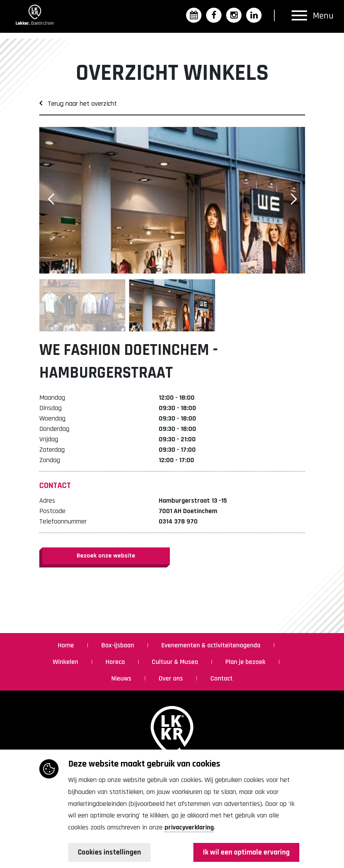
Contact (222, 678)
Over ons (172, 678)
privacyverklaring (189, 827)
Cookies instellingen (110, 853)
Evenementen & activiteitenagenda (212, 645)
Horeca (116, 662)
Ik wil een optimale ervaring (245, 853)
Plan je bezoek (246, 662)
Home (67, 645)
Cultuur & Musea (176, 662)
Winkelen (66, 662)
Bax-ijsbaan (118, 645)
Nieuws (122, 678)
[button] (294, 199)
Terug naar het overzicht (78, 104)
